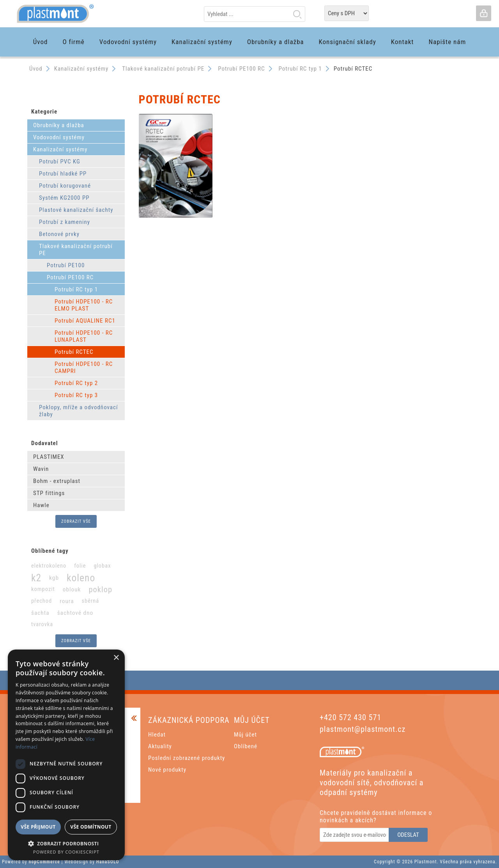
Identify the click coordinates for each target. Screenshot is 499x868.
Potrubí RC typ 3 (76, 395)
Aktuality (160, 746)
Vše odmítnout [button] (91, 827)
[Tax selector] (347, 13)
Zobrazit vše (76, 521)
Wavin (41, 469)
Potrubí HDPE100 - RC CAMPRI (84, 367)
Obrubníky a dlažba (59, 125)
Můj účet (245, 735)
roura (67, 601)
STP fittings (49, 493)
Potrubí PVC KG (60, 162)
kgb (54, 578)
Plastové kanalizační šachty (76, 210)
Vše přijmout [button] (38, 827)
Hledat (297, 14)
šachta (40, 613)
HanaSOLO (108, 862)
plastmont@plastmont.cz (363, 729)
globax (102, 566)
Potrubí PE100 (66, 265)
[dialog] (66, 755)
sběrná (90, 601)
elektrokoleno (49, 566)
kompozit (43, 589)
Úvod (36, 69)
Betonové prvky (59, 234)
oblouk (72, 589)
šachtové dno (75, 613)
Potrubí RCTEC (74, 352)
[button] (66, 843)
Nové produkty (167, 770)
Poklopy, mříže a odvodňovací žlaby (79, 411)
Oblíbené (246, 746)
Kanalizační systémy (60, 149)
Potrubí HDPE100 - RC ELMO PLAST (84, 305)
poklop (101, 589)
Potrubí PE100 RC (70, 277)
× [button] (116, 658)
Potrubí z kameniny (65, 222)
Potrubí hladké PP (63, 174)
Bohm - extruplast (57, 481)
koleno (81, 578)
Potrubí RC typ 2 (76, 383)
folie (80, 566)
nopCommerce (44, 862)
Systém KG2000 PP (64, 198)
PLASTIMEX (49, 457)
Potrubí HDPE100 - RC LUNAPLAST (84, 336)
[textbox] (255, 14)
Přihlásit (483, 13)
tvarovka (42, 624)
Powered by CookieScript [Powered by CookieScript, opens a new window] (66, 852)
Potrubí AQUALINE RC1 (85, 321)
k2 (36, 578)
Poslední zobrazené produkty (187, 758)
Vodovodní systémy (59, 137)
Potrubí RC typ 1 (76, 289)
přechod (42, 601)
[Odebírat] (355, 835)
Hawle (41, 505)
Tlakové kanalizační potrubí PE (76, 250)
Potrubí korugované (65, 186)
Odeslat (408, 835)
